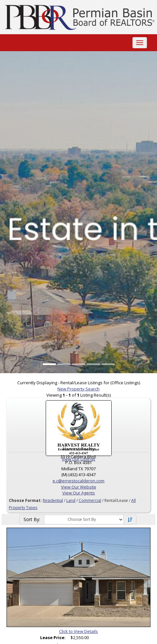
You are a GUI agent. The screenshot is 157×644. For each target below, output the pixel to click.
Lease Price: (53, 637)
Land (71, 500)
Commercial (90, 500)
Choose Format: (25, 500)
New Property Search (78, 389)
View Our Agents (79, 493)
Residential (53, 500)
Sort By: (32, 519)
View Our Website (79, 487)
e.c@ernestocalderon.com (78, 481)
